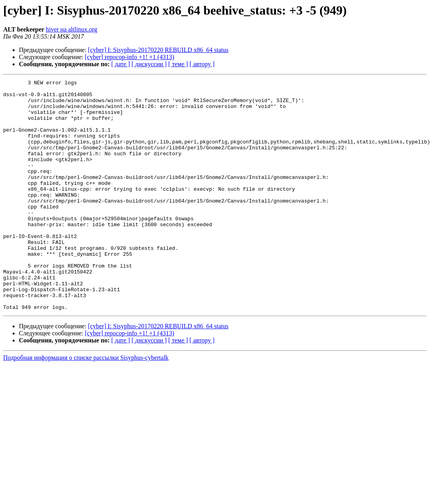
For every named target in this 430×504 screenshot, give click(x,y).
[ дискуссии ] (149, 64)
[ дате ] (120, 64)
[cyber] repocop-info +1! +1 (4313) (130, 57)
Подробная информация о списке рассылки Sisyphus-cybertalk (86, 404)
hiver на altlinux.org (71, 29)
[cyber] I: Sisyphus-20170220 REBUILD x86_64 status (158, 50)
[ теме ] (178, 64)
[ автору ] (202, 64)
